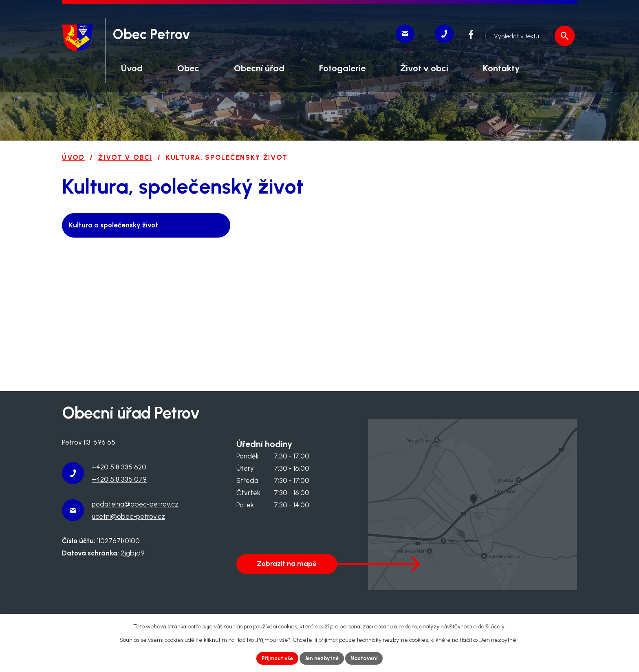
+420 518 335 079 (119, 479)
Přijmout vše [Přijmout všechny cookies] (275, 658)
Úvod (73, 157)
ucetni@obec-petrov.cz (128, 516)
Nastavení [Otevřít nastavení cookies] (367, 658)
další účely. (492, 626)
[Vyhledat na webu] (529, 34)
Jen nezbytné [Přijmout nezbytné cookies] (322, 658)
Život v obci (125, 157)
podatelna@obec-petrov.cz (135, 504)
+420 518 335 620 (119, 467)
